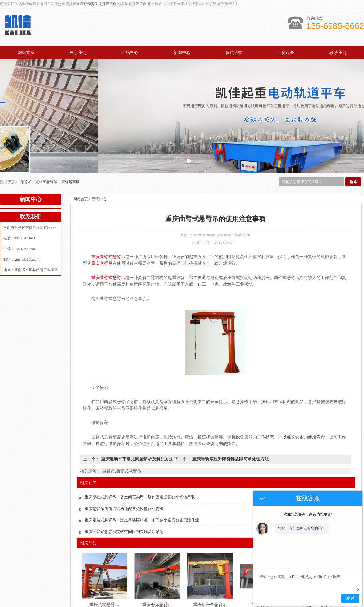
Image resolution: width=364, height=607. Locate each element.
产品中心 (130, 53)
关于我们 (78, 53)
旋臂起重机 (70, 140)
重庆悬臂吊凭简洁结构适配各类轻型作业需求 (124, 467)
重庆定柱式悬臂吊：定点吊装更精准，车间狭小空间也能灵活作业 (142, 479)
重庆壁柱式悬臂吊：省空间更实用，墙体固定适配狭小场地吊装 (140, 456)
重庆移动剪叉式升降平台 (96, 4)
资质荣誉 (234, 53)
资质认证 (219, 591)
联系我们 (338, 53)
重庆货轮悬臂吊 (104, 563)
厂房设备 (286, 53)
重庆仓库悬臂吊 (157, 563)
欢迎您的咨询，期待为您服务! (308, 514)
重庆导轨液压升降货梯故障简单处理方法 (230, 418)
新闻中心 (182, 53)
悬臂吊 (27, 140)
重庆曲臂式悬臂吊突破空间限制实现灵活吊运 (124, 490)
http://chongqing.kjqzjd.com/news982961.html (220, 194)
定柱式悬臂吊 (47, 140)
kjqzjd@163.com (27, 218)
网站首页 (26, 53)
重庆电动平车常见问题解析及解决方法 (137, 418)
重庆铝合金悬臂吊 (210, 563)
